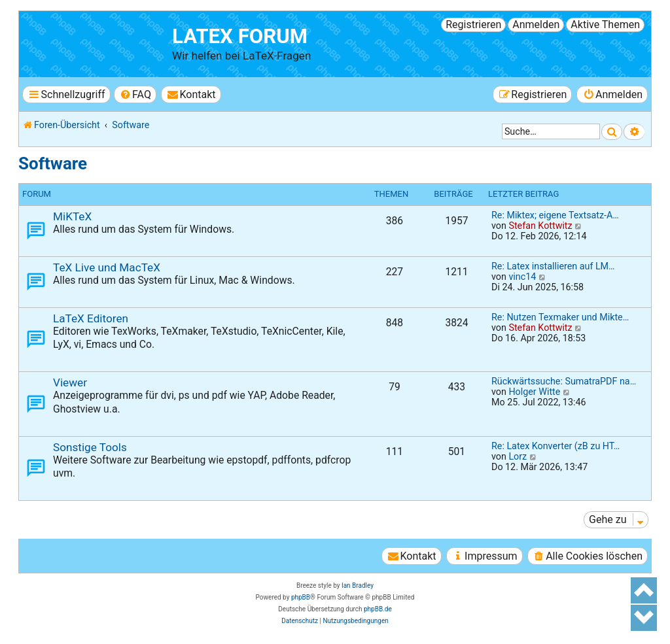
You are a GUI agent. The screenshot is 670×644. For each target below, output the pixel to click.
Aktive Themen (605, 25)
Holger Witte (534, 392)
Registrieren (473, 25)
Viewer (70, 382)
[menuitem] (135, 94)
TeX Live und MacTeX (107, 267)
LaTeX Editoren (91, 318)
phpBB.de (378, 609)
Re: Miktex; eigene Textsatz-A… (555, 215)
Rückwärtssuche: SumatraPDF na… (564, 381)
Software (53, 163)
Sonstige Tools (90, 447)
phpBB (301, 597)
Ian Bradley (358, 585)
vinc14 (522, 277)
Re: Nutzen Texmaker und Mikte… (560, 317)
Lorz (518, 456)
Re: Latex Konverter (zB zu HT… (555, 446)
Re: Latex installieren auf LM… (553, 266)
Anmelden (536, 25)
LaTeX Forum (240, 36)
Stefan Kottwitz (540, 226)
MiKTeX (72, 216)
